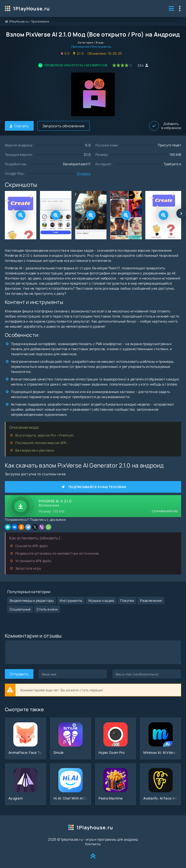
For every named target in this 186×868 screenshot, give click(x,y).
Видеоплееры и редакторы (32, 600)
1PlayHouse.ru (31, 9)
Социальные (20, 609)
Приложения (40, 21)
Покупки (127, 600)
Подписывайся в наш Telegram (93, 487)
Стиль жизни (47, 609)
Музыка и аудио (101, 600)
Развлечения (151, 600)
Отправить (19, 674)
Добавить (165, 126)
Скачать (19, 126)
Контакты (93, 844)
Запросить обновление (64, 126)
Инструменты (101, 47)
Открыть (84, 173)
